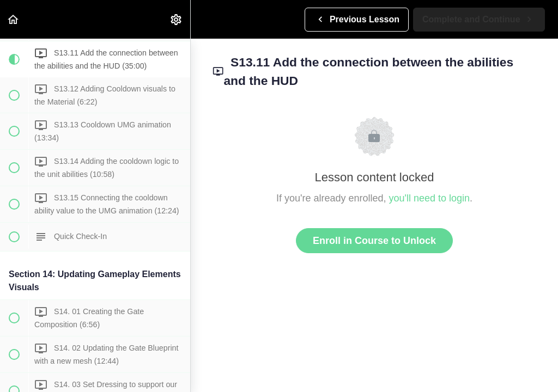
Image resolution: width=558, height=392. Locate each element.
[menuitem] (177, 19)
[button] (14, 19)
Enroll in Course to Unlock (374, 241)
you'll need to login (430, 198)
